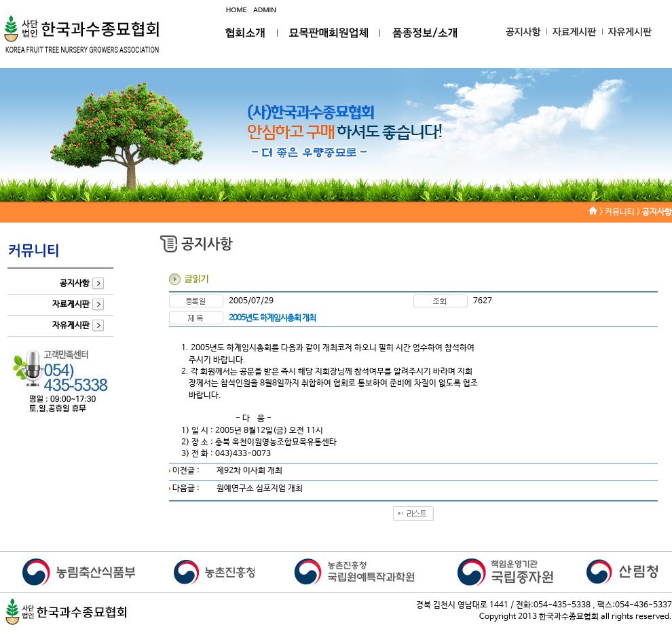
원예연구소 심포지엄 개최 (260, 489)
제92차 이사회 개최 (249, 471)
